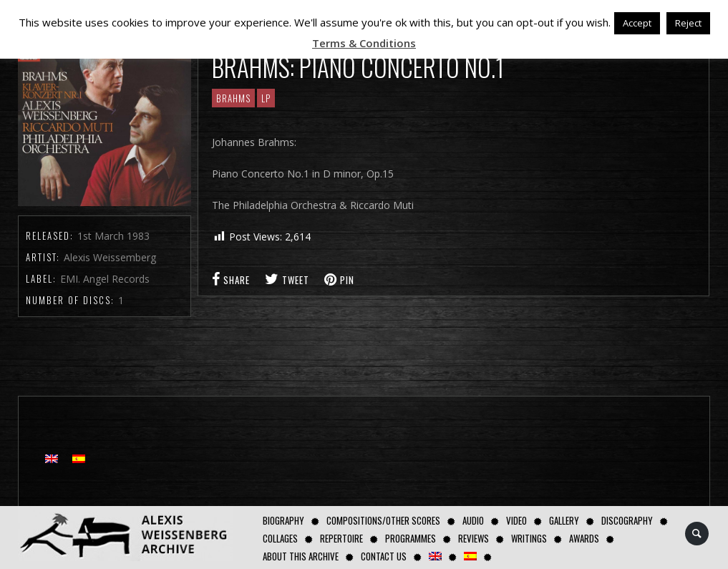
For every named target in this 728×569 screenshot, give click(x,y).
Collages (280, 538)
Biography (283, 520)
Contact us (384, 556)
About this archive (301, 556)
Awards (584, 538)
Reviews (474, 538)
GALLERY (564, 520)
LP (266, 98)
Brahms (233, 98)
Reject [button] (688, 23)
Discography (627, 520)
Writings (529, 538)
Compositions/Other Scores (383, 520)
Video (516, 520)
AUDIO (473, 520)
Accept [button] (637, 23)
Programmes (411, 538)
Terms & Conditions (364, 43)
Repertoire (341, 538)
